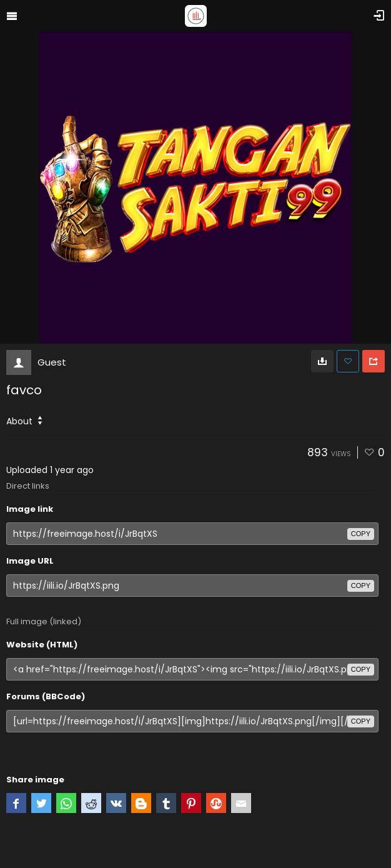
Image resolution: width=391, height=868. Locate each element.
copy (361, 534)
